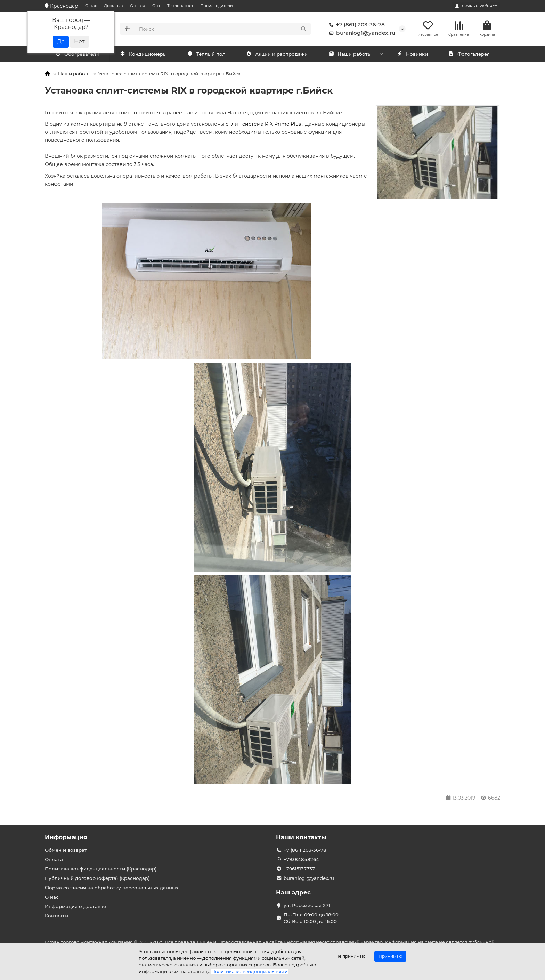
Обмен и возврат (66, 850)
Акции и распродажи (277, 55)
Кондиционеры (79, 55)
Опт (156, 6)
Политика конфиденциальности (250, 971)
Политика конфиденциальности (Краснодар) (101, 869)
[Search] (223, 29)
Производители (217, 6)
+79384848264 (301, 859)
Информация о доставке (75, 906)
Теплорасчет (180, 6)
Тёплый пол (206, 55)
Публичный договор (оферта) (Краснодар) (97, 878)
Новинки (412, 55)
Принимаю (390, 956)
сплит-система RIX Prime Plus (264, 125)
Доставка (113, 6)
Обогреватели (145, 55)
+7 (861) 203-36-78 (356, 25)
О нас (91, 6)
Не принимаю (350, 956)
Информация (66, 837)
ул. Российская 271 (307, 905)
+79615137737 (299, 869)
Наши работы (350, 55)
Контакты (57, 916)
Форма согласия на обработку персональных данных (112, 888)
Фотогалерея (469, 55)
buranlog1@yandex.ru (361, 33)
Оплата (138, 6)
